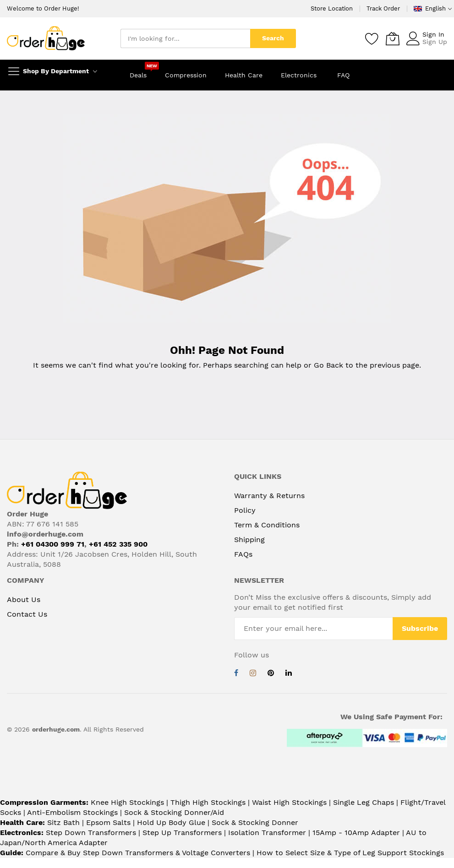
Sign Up (435, 42)
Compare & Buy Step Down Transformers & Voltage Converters (139, 853)
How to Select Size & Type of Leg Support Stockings (350, 853)
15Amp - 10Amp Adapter (356, 833)
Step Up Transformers (182, 833)
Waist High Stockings (289, 802)
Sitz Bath (63, 822)
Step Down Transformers (91, 833)
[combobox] (185, 38)
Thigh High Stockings (208, 802)
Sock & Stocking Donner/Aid (174, 812)
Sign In (433, 34)
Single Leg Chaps (364, 802)
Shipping (249, 540)
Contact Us (27, 614)
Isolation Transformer (267, 833)
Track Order (383, 8)
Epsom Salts (108, 822)
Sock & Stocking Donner (255, 822)
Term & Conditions (267, 525)
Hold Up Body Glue (171, 822)
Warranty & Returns (269, 496)
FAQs (243, 554)
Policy (245, 510)
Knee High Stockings (127, 802)
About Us (24, 599)
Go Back (328, 365)
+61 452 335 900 (118, 544)
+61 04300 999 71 (53, 544)
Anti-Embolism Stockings (72, 812)
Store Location (332, 8)
